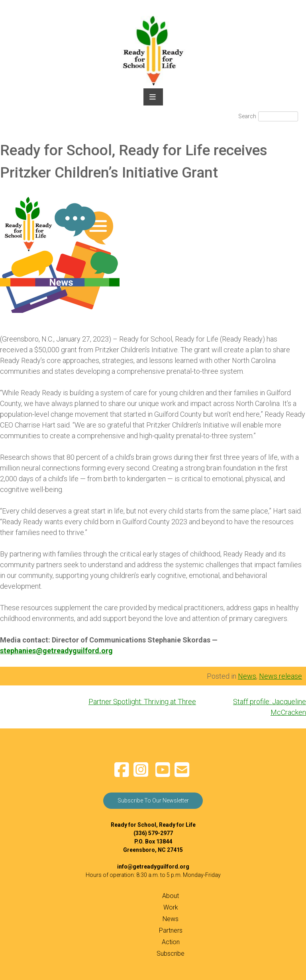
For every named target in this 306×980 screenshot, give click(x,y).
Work (171, 907)
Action (171, 942)
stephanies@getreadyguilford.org (56, 651)
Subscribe (171, 954)
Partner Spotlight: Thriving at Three (142, 702)
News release (280, 676)
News (247, 676)
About (171, 896)
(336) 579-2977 (153, 833)
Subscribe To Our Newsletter (153, 800)
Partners (171, 930)
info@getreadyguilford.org (153, 867)
